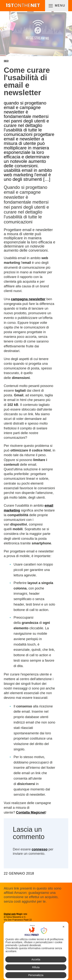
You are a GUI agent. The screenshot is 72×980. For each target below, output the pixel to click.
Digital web (10, 914)
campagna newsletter (28, 299)
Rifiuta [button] (36, 967)
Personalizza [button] (36, 975)
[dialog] (36, 951)
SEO (6, 61)
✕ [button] (64, 927)
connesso (40, 849)
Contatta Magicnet (31, 812)
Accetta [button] (36, 959)
